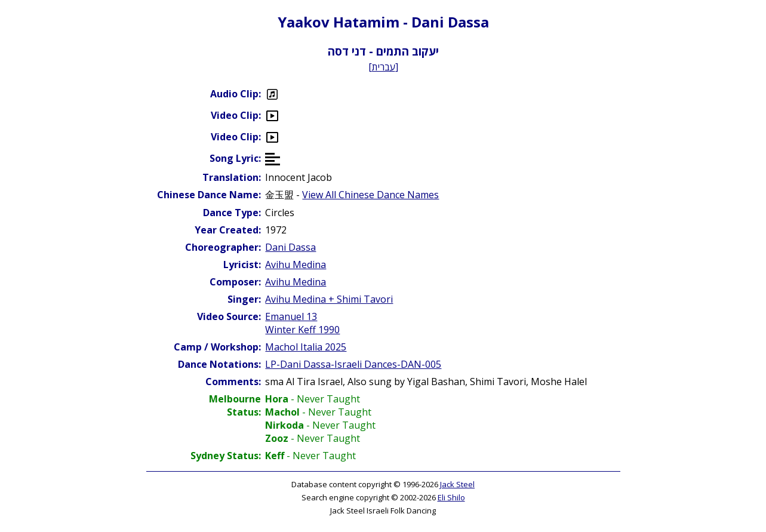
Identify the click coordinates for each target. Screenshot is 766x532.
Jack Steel (457, 484)
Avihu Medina (296, 265)
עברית (384, 67)
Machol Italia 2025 (306, 347)
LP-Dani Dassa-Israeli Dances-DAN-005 (353, 364)
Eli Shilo (451, 497)
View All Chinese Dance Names (370, 195)
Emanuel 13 (291, 316)
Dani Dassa (290, 247)
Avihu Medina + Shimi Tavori (329, 299)
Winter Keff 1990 (302, 330)
